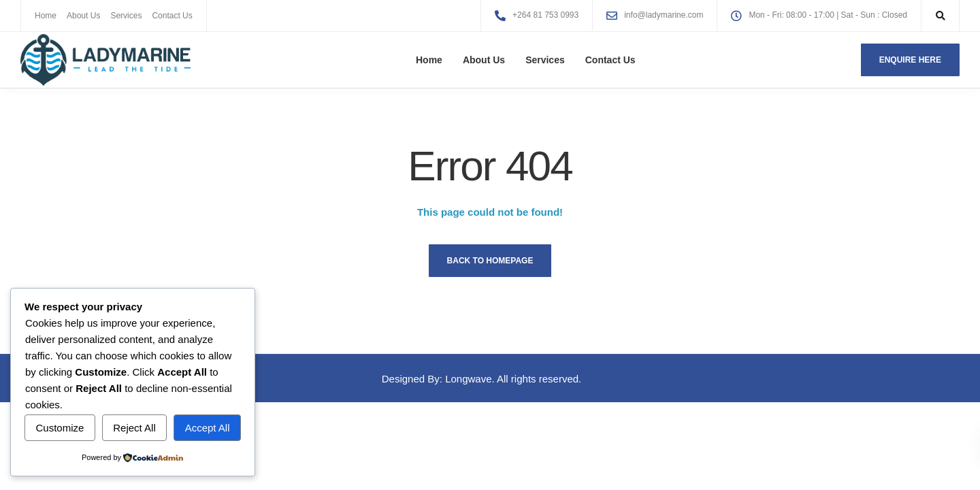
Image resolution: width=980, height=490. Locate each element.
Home (46, 16)
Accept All (208, 428)
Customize (60, 428)
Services (126, 16)
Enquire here (910, 60)
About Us (83, 16)
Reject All (134, 428)
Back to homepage (490, 261)
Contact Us (172, 16)
